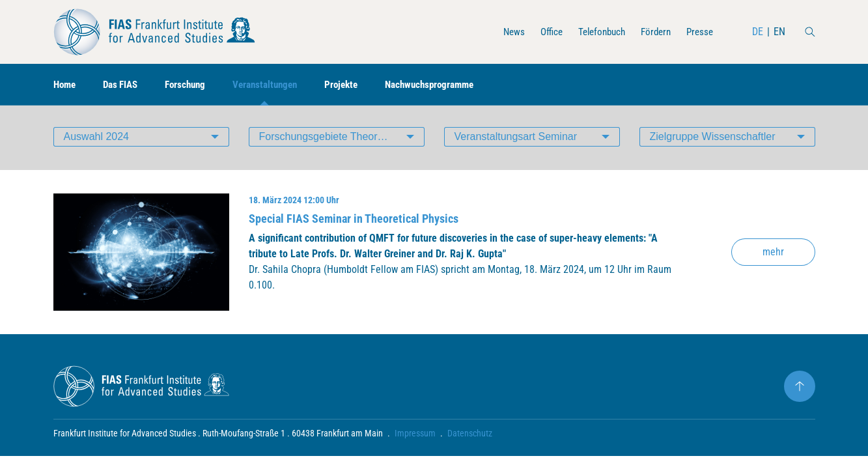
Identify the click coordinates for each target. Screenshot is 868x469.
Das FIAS (125, 85)
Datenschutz (470, 436)
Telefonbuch (595, 32)
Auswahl (97, 140)
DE (758, 32)
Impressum (415, 436)
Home (66, 85)
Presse (699, 32)
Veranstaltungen (277, 85)
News (502, 32)
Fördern (652, 32)
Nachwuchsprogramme (450, 85)
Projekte (357, 85)
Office (541, 32)
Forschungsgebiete (342, 140)
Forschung (193, 85)
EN (779, 32)
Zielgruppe (713, 140)
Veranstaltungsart (516, 140)
